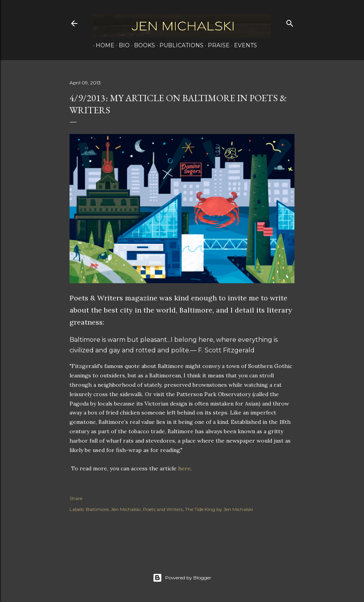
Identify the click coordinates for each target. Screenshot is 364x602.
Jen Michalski (126, 509)
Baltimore (97, 509)
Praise (216, 45)
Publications (179, 45)
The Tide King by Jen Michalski (219, 509)
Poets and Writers (163, 509)
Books (142, 45)
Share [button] (76, 498)
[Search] (290, 22)
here (184, 468)
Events (243, 45)
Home (102, 45)
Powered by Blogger (182, 578)
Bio (121, 45)
